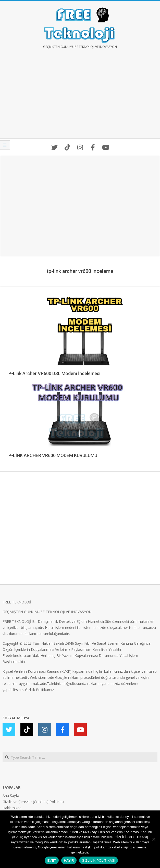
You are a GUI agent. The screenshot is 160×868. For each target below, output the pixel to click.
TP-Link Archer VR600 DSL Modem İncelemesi (53, 373)
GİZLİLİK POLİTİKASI (98, 860)
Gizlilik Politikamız (39, 690)
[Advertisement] (80, 97)
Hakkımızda (12, 808)
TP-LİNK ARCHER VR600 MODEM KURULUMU (51, 455)
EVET (52, 860)
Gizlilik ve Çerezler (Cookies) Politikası (33, 802)
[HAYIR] (154, 839)
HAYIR (69, 860)
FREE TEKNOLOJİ (17, 602)
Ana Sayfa (11, 796)
